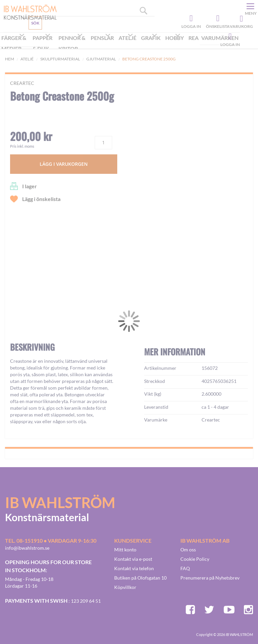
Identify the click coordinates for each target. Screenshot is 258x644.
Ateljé (27, 59)
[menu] (120, 44)
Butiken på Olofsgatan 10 (140, 578)
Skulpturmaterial (60, 59)
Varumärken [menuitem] (220, 38)
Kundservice (29, 38)
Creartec (22, 83)
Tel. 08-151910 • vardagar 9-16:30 (51, 540)
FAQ (185, 568)
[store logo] (28, 12)
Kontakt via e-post (133, 559)
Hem (10, 59)
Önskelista (217, 18)
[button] (26, 358)
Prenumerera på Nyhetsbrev (210, 578)
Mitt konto (125, 550)
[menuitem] (16, 44)
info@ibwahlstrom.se (27, 548)
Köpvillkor (125, 587)
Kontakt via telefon (134, 568)
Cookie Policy (195, 559)
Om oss (188, 550)
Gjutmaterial (101, 59)
